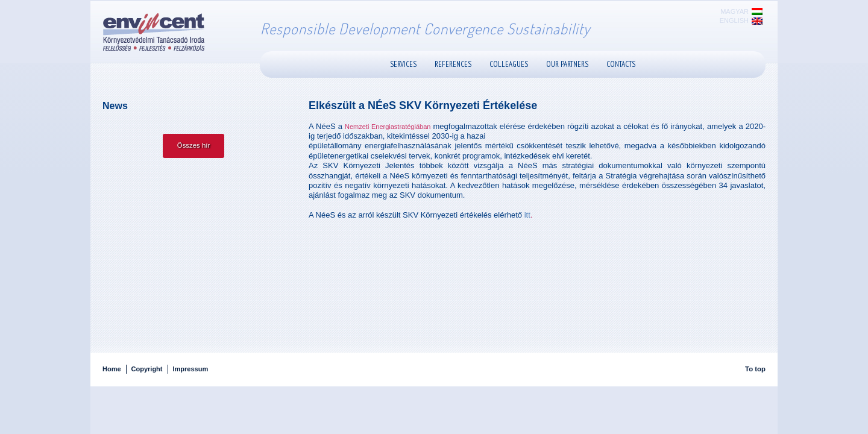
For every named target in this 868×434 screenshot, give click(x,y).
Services (403, 64)
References (453, 64)
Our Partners (567, 64)
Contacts (621, 64)
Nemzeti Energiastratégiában (388, 127)
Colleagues (509, 64)
